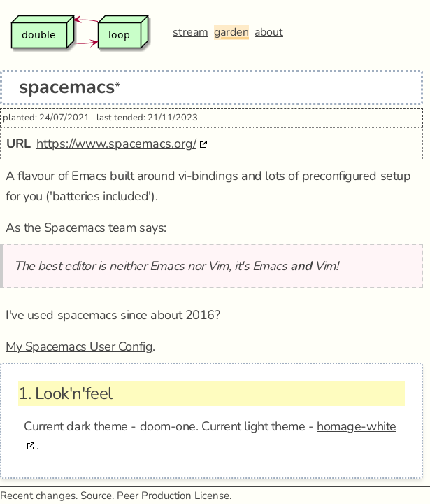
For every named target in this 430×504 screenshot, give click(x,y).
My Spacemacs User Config (79, 346)
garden (231, 32)
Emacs (89, 176)
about (269, 32)
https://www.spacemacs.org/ (116, 143)
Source (96, 496)
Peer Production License (173, 496)
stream (191, 32)
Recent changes (38, 496)
